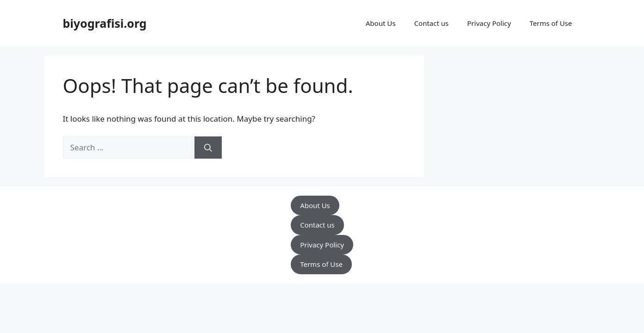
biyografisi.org (105, 23)
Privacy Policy (489, 23)
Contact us (431, 23)
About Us (381, 23)
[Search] (208, 148)
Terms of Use (551, 23)
